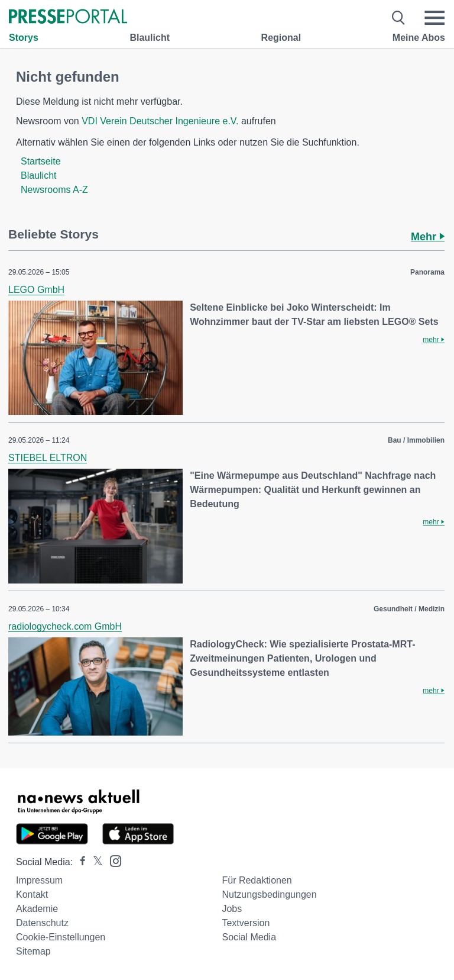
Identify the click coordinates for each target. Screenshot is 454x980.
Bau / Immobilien (416, 440)
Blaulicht (150, 38)
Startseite (41, 161)
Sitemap (33, 951)
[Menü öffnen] (434, 18)
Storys (24, 38)
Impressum (39, 880)
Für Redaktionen (257, 880)
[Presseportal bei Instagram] (112, 860)
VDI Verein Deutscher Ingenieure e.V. (160, 121)
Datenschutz (42, 923)
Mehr (428, 237)
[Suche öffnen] (399, 18)
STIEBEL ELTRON (48, 458)
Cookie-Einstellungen (61, 937)
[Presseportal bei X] (94, 862)
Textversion (246, 923)
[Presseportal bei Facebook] (79, 862)
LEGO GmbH (36, 290)
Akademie (37, 909)
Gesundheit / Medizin (409, 609)
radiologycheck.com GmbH (65, 626)
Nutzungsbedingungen (269, 894)
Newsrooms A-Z (54, 190)
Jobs (232, 909)
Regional (281, 38)
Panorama (427, 272)
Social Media (249, 937)
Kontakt (32, 894)
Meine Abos (419, 38)
